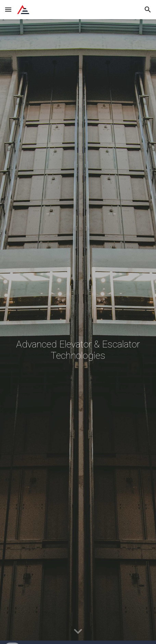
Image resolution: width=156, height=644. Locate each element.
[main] (78, 331)
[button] (8, 9)
